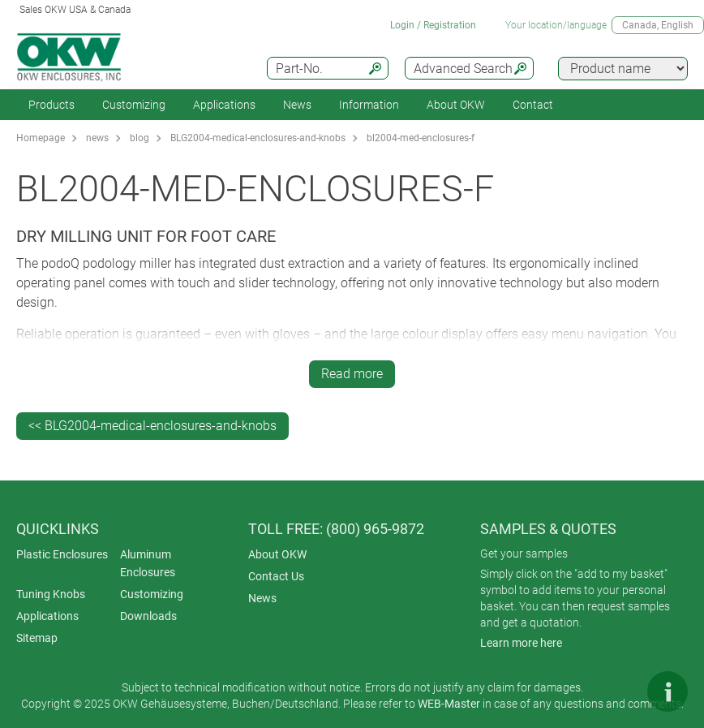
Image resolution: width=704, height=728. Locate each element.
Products (52, 105)
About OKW (277, 554)
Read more (352, 374)
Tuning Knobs (51, 594)
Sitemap (37, 638)
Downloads (148, 616)
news (97, 138)
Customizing (134, 105)
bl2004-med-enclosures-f (421, 138)
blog (140, 138)
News (297, 105)
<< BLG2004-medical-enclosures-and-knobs (152, 426)
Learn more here (521, 643)
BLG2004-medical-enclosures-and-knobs (258, 138)
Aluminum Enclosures (148, 563)
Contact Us (276, 576)
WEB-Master (449, 704)
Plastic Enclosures (62, 554)
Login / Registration (433, 25)
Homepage (41, 138)
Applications (224, 105)
